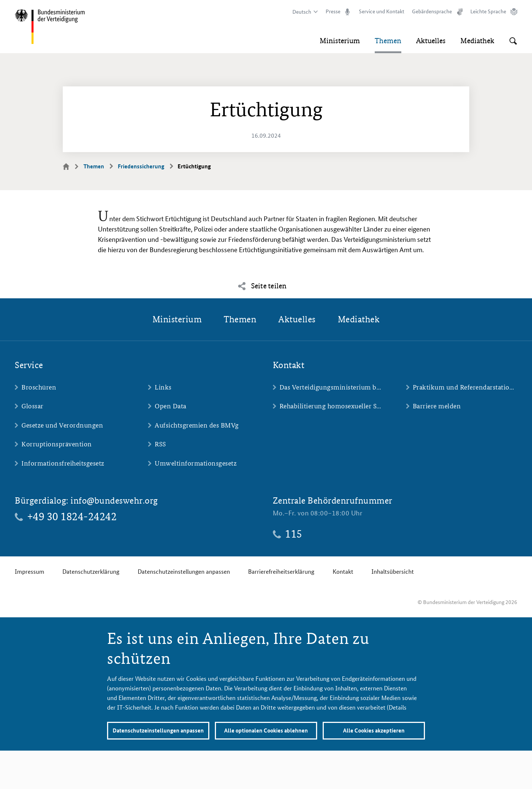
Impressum (30, 572)
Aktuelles (431, 41)
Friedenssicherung (141, 166)
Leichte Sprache (488, 11)
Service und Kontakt (382, 11)
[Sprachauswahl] (304, 12)
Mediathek (477, 41)
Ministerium (340, 41)
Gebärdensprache (432, 11)
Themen (388, 41)
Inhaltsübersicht (393, 572)
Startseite (71, 166)
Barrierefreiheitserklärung (281, 572)
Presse (333, 11)
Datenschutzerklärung (91, 572)
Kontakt (343, 572)
